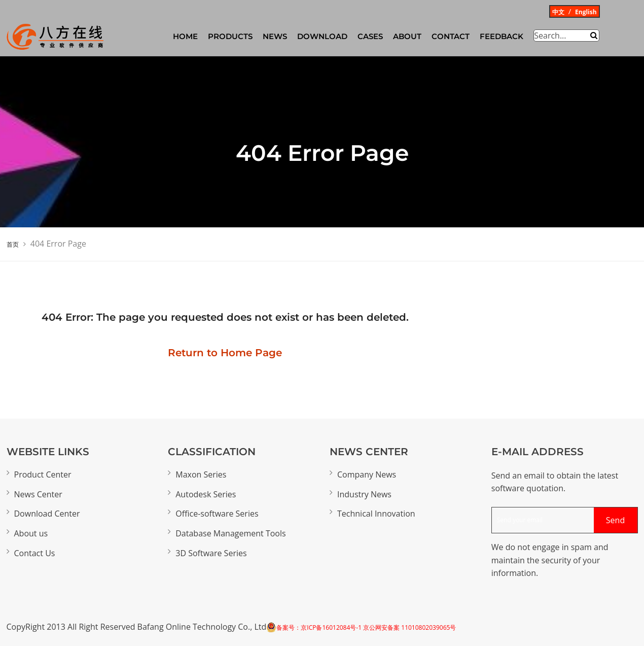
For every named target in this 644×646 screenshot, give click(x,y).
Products (230, 36)
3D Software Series (211, 553)
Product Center (43, 474)
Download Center (47, 514)
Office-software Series (217, 514)
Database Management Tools (230, 533)
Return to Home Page (225, 353)
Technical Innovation (376, 514)
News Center (38, 494)
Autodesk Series (206, 494)
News (275, 36)
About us (31, 533)
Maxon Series (201, 474)
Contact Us (35, 553)
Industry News (364, 494)
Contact (451, 36)
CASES (370, 36)
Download (322, 36)
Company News (367, 474)
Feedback (502, 36)
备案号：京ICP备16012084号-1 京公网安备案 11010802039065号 (366, 627)
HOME (185, 36)
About (407, 36)
